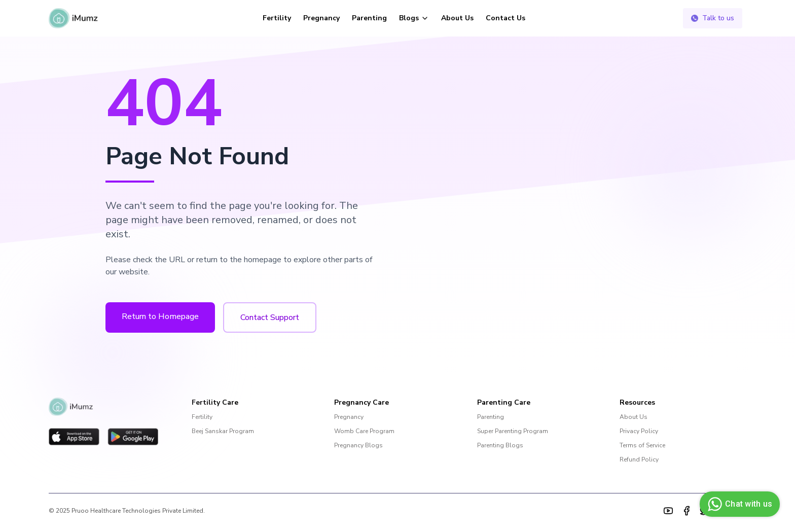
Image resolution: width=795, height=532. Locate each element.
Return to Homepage (160, 316)
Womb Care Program (364, 431)
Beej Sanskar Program (223, 431)
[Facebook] (686, 511)
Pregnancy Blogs (358, 445)
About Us (457, 18)
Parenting (369, 18)
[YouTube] (668, 511)
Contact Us (505, 18)
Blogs (414, 18)
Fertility (277, 18)
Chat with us (738, 504)
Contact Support (270, 317)
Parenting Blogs (500, 445)
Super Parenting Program (513, 431)
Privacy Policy (639, 431)
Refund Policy (639, 459)
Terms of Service (642, 445)
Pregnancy (321, 18)
